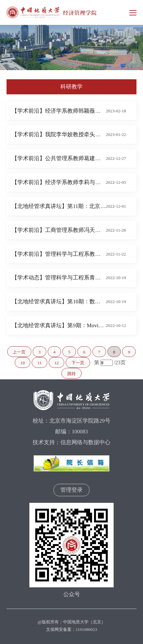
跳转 (71, 374)
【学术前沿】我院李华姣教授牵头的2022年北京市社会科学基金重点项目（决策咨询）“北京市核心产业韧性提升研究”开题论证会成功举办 (59, 134)
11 (40, 363)
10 (23, 363)
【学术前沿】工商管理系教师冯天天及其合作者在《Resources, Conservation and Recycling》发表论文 (59, 230)
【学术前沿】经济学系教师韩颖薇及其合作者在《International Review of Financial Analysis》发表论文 (59, 111)
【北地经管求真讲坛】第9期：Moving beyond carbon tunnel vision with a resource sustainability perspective (59, 325)
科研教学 (71, 87)
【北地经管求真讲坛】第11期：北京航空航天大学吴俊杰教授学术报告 (59, 206)
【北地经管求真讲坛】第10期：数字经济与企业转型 (59, 302)
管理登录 (71, 490)
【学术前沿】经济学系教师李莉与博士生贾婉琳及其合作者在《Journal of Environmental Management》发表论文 (59, 182)
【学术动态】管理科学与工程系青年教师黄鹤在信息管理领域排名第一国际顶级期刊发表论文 (59, 278)
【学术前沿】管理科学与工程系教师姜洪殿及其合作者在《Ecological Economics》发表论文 (59, 254)
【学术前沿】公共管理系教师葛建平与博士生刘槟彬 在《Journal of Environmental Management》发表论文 (59, 158)
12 (57, 363)
